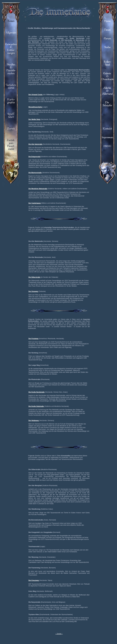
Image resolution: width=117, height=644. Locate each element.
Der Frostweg (33, 339)
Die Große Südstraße (36, 406)
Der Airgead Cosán (36, 95)
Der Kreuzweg (34, 580)
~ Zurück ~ (59, 634)
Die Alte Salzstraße (35, 144)
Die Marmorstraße (35, 173)
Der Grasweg (33, 291)
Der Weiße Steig (34, 119)
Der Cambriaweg (35, 203)
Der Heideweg (34, 421)
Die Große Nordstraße (37, 392)
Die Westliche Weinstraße (38, 189)
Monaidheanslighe (35, 107)
